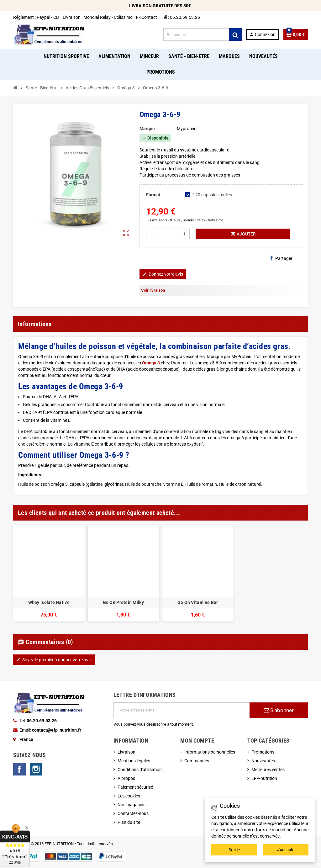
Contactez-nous (133, 813)
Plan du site (129, 822)
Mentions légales (134, 761)
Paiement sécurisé (135, 787)
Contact (147, 17)
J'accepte (286, 850)
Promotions (263, 752)
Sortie (234, 850)
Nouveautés (263, 761)
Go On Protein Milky (123, 602)
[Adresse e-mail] (182, 710)
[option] (49, 573)
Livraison (126, 752)
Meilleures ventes (268, 770)
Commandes (197, 761)
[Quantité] (168, 234)
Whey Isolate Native (49, 602)
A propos (126, 778)
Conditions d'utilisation (140, 770)
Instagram (36, 769)
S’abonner (279, 710)
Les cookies (129, 796)
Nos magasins (132, 805)
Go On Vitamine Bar (198, 602)
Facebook (19, 769)
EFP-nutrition (264, 778)
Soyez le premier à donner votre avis (54, 660)
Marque (147, 129)
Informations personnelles (210, 752)
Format (153, 195)
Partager (281, 258)
